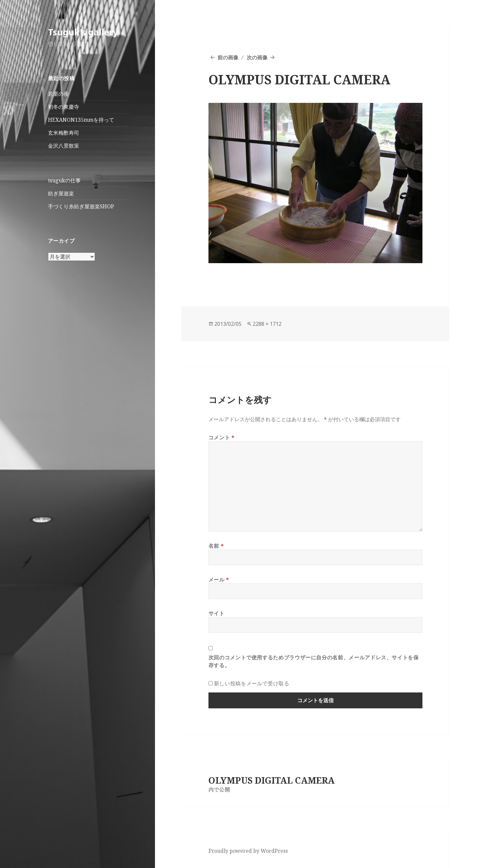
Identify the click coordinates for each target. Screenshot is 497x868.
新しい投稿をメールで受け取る (252, 683)
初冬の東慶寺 (64, 107)
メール (219, 580)
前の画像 (228, 57)
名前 (216, 546)
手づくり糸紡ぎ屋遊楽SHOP (81, 206)
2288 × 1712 (267, 324)
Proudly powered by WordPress (248, 851)
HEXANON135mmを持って (81, 120)
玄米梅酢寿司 (64, 133)
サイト (217, 613)
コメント (222, 437)
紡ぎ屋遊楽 (61, 193)
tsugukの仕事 (64, 180)
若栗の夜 (58, 94)
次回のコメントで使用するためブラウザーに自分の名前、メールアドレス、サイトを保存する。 (314, 661)
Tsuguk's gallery (83, 32)
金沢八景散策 (64, 146)
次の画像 (257, 57)
